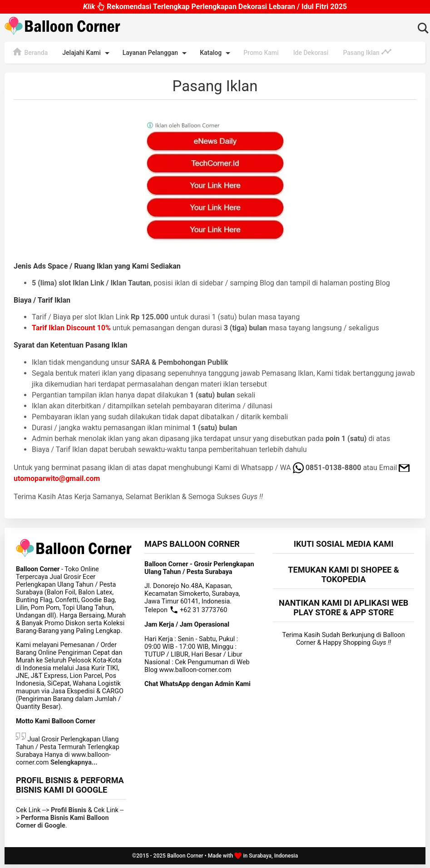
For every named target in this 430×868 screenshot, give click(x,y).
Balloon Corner (185, 859)
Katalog (217, 53)
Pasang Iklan (367, 52)
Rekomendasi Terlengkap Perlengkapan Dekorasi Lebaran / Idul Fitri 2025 (215, 7)
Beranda (30, 52)
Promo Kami (261, 53)
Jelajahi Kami (87, 53)
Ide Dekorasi (311, 53)
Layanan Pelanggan (156, 53)
